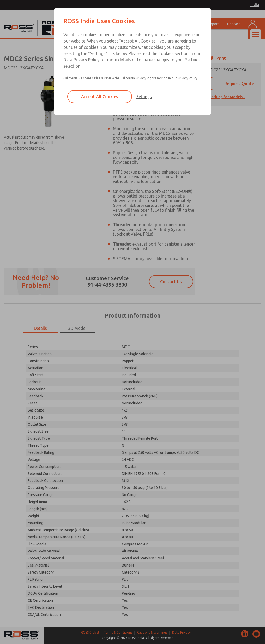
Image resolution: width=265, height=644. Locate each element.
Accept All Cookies (100, 97)
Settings (144, 97)
